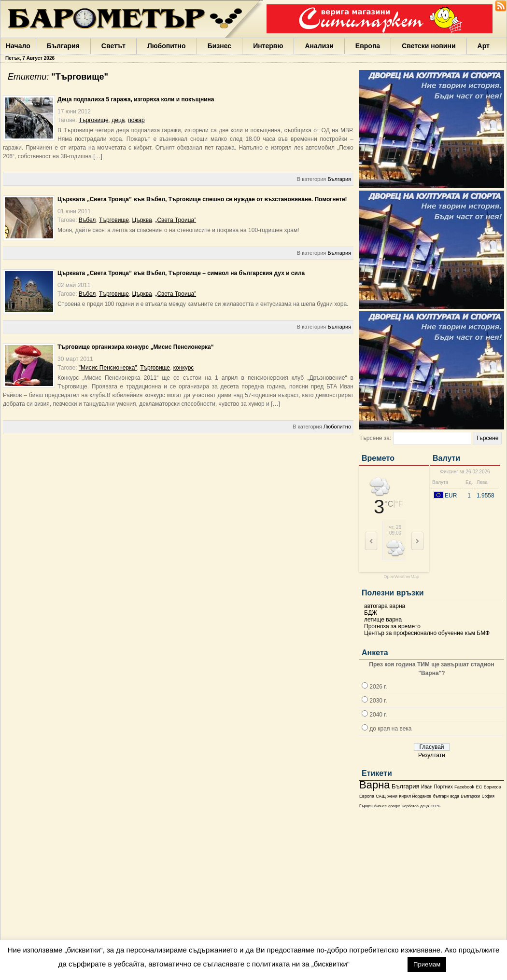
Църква (142, 220)
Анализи (319, 46)
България (63, 46)
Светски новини (429, 46)
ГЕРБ (436, 806)
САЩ (380, 796)
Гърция (366, 806)
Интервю (268, 46)
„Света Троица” (176, 220)
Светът (113, 46)
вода (454, 796)
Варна (375, 785)
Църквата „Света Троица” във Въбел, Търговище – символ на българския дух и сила (181, 273)
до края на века (390, 729)
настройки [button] (378, 964)
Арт (484, 46)
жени (392, 796)
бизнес (380, 806)
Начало (18, 46)
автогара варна (385, 606)
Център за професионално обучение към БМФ (427, 633)
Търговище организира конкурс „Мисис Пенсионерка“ (136, 347)
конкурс (184, 368)
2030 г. (378, 701)
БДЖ (371, 613)
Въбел (87, 220)
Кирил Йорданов (415, 796)
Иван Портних (437, 787)
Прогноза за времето (392, 626)
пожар (136, 120)
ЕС (479, 787)
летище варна (383, 620)
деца (424, 806)
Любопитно (167, 46)
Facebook (464, 787)
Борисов (493, 787)
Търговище (94, 120)
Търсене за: (375, 438)
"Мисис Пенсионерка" (108, 368)
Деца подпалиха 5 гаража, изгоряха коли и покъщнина (136, 99)
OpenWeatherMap (401, 577)
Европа (368, 46)
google (394, 806)
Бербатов (410, 806)
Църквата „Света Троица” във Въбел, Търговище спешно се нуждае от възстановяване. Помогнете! (202, 199)
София (488, 796)
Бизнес (219, 46)
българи (441, 796)
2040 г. (378, 715)
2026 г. (378, 687)
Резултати (432, 755)
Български (470, 796)
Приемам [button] (427, 964)
